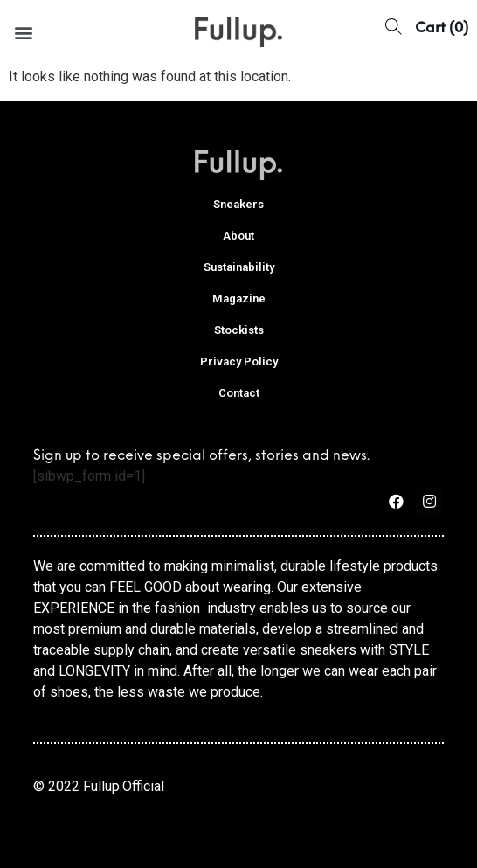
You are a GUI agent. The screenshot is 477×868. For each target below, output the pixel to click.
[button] (23, 32)
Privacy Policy (239, 361)
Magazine (239, 299)
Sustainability (239, 267)
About (238, 236)
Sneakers (238, 204)
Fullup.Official (124, 786)
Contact (239, 393)
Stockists (239, 330)
